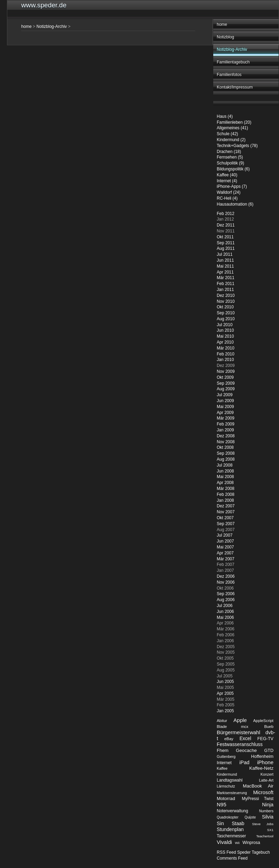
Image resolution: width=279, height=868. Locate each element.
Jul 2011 (225, 254)
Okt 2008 (225, 447)
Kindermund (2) (231, 140)
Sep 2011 (226, 243)
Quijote (250, 817)
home (222, 24)
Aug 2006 (226, 600)
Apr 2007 (225, 553)
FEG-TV (265, 739)
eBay (229, 739)
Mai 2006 (225, 617)
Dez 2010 (226, 295)
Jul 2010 (225, 325)
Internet (224, 763)
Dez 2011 (226, 225)
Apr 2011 (225, 272)
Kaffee (222, 768)
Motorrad (226, 798)
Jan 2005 (225, 711)
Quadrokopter (228, 817)
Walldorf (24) (229, 192)
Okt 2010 (225, 307)
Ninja (268, 805)
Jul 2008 (225, 465)
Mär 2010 (226, 348)
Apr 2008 (225, 483)
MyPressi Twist (258, 799)
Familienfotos (229, 75)
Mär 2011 (226, 278)
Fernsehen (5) (230, 157)
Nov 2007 (226, 512)
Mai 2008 (225, 477)
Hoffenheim (262, 756)
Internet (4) (227, 181)
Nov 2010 (226, 301)
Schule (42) (227, 134)
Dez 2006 (226, 576)
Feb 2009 (226, 424)
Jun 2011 (225, 260)
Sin (220, 823)
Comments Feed (232, 858)
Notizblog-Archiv (232, 49)
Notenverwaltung (232, 811)
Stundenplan (230, 829)
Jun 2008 (225, 471)
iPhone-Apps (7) (232, 186)
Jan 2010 (225, 360)
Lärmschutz (226, 786)
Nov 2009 (226, 371)
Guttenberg (226, 756)
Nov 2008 (226, 442)
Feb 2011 (226, 284)
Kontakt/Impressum (235, 87)
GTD (269, 751)
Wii (237, 843)
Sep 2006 (226, 594)
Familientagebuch (233, 62)
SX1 (270, 830)
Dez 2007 (226, 506)
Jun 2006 (225, 612)
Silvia (268, 817)
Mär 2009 (226, 418)
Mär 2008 (226, 489)
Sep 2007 (226, 524)
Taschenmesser (231, 836)
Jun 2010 (225, 330)
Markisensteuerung (232, 793)
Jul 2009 (225, 395)
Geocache (246, 750)
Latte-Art (266, 780)
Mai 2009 (225, 407)
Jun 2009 (225, 401)
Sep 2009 (226, 383)
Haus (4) (225, 116)
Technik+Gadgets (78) (237, 146)
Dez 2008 (226, 436)
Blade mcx (233, 727)
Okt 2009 (225, 377)
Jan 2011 (225, 290)
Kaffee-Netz (261, 768)
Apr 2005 (225, 693)
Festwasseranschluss (240, 744)
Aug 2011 (226, 248)
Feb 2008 (226, 494)
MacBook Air (258, 786)
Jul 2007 (225, 535)
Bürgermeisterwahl (238, 732)
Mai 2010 (225, 336)
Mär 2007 (226, 559)
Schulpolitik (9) (230, 163)
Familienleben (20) (234, 122)
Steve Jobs (263, 824)
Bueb (269, 727)
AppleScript (263, 721)
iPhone (265, 762)
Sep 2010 (226, 313)
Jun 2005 (225, 682)
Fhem (223, 750)
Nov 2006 (226, 582)
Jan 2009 (225, 430)
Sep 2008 (226, 453)
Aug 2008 (226, 459)
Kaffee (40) (227, 175)
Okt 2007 (225, 518)
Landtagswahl (230, 780)
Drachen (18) (229, 152)
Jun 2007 (225, 541)
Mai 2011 (225, 266)
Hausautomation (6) (235, 204)
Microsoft (263, 792)
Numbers (266, 811)
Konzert (267, 774)
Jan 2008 (225, 500)
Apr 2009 (225, 413)
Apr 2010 (225, 342)
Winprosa (251, 843)
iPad (244, 762)
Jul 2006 (225, 606)
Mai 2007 (225, 547)
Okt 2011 (225, 237)
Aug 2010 (226, 319)
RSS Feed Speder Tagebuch (243, 852)
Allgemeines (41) (232, 128)
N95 (222, 804)
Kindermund (227, 774)
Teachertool (265, 836)
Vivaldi (224, 842)
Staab (238, 824)
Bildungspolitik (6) (233, 169)
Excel (245, 739)
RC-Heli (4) (227, 198)
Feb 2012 (226, 214)
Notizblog (225, 37)
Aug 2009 (226, 389)
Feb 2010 (226, 354)
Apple (240, 720)
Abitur (222, 721)
